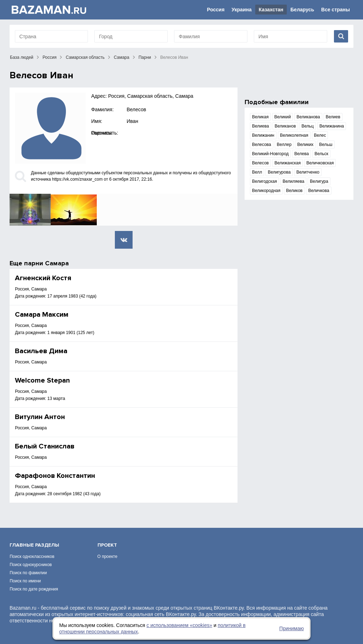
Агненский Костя (43, 278)
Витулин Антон (40, 417)
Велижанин (263, 135)
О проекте (108, 557)
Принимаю (292, 628)
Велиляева (293, 181)
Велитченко (308, 172)
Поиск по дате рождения (34, 589)
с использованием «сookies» (179, 625)
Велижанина (332, 126)
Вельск (321, 154)
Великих (305, 145)
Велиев (333, 117)
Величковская (320, 163)
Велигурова (279, 172)
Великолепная (294, 135)
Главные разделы (34, 545)
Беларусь (302, 10)
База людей (22, 57)
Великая (260, 117)
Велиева (261, 126)
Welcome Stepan (42, 380)
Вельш (326, 145)
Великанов (285, 126)
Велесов (136, 109)
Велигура (319, 181)
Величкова (319, 191)
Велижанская (287, 163)
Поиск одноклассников (32, 557)
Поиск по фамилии (28, 573)
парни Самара (46, 263)
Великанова (308, 117)
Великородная (266, 191)
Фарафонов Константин (55, 476)
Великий (283, 117)
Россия (216, 10)
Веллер (284, 145)
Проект (107, 545)
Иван (132, 121)
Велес (320, 135)
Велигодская (264, 181)
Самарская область (85, 57)
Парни (145, 57)
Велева (301, 154)
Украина (241, 10)
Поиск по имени (25, 581)
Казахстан (271, 10)
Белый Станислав (45, 446)
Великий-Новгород (270, 154)
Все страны (336, 10)
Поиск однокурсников (31, 565)
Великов (294, 191)
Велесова (262, 145)
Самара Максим (42, 315)
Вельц (308, 126)
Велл (257, 172)
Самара (122, 57)
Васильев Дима (41, 351)
